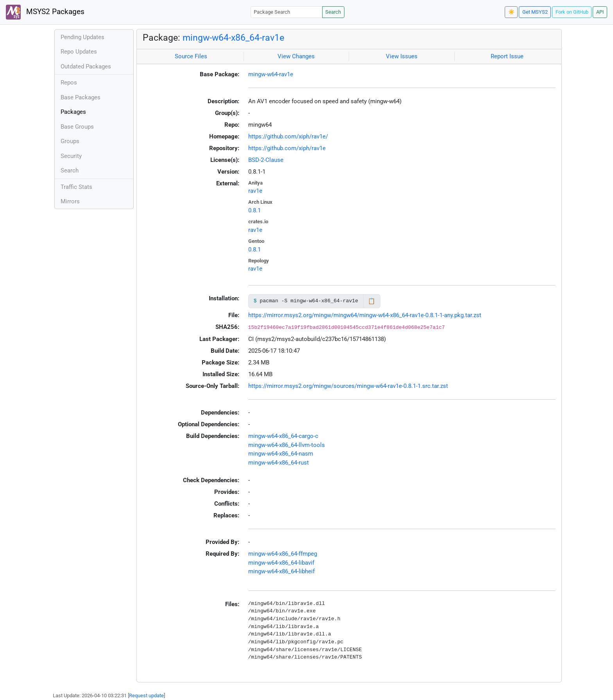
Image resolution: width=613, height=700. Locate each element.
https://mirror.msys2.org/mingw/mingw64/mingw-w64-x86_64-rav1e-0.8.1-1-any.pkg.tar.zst (365, 315)
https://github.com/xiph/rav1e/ (288, 136)
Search (333, 12)
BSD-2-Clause (266, 160)
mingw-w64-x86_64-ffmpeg (283, 554)
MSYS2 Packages (45, 12)
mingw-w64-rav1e (271, 74)
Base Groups (77, 127)
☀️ (511, 12)
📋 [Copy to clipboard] (372, 301)
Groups (70, 141)
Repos (69, 83)
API (600, 12)
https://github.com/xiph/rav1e (287, 148)
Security (71, 156)
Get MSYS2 (535, 12)
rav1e (255, 191)
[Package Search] (287, 12)
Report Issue (507, 56)
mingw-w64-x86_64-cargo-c (283, 436)
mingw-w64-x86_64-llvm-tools (287, 445)
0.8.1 (255, 210)
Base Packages (81, 97)
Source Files (191, 56)
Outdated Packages (86, 66)
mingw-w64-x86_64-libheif (281, 571)
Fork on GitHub (572, 12)
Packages (73, 112)
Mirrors (70, 201)
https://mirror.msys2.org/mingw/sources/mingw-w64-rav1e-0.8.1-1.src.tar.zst (348, 386)
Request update (146, 696)
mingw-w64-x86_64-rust (279, 463)
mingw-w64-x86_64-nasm (281, 454)
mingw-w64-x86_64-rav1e (233, 38)
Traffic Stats (76, 187)
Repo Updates (79, 52)
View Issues (402, 56)
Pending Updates (82, 37)
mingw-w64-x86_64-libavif (281, 563)
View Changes (296, 56)
